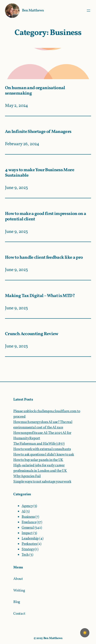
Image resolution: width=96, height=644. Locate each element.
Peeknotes (29, 544)
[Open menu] (89, 11)
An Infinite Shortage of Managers (38, 132)
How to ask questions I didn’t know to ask (44, 455)
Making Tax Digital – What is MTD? (40, 296)
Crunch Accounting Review (32, 334)
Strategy (28, 549)
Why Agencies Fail (27, 476)
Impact (27, 533)
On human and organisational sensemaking (35, 91)
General (28, 528)
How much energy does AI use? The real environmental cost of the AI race (43, 425)
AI (23, 511)
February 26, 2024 (22, 144)
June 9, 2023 (16, 188)
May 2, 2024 (17, 106)
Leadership (30, 539)
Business (28, 517)
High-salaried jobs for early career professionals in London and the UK (40, 468)
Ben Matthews (33, 11)
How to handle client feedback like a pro (44, 258)
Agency (27, 506)
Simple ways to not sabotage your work (42, 482)
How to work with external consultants (42, 449)
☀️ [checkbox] (85, 633)
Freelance (29, 522)
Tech (25, 555)
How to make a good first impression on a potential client (46, 217)
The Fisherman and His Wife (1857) (39, 444)
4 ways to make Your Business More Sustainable (40, 173)
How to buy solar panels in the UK (38, 460)
